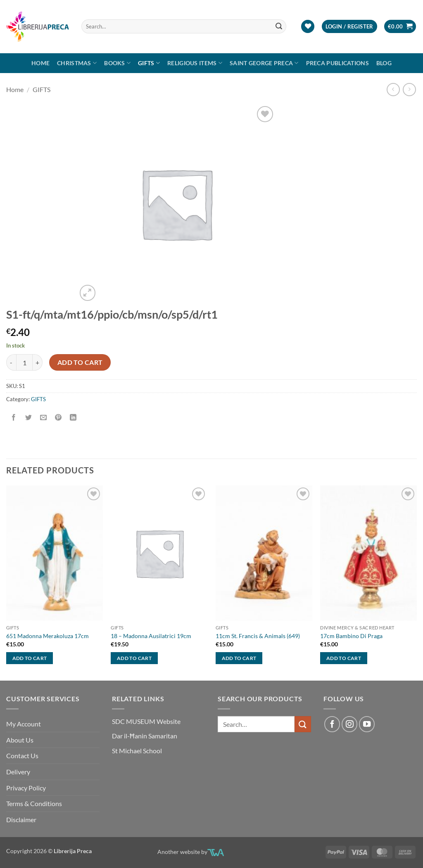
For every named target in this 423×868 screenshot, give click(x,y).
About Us (20, 740)
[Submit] (279, 26)
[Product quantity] (24, 362)
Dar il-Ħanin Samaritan (145, 736)
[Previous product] (409, 89)
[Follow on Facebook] (332, 724)
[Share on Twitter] (29, 417)
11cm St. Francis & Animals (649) (258, 636)
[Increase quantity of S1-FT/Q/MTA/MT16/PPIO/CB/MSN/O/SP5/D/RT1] (38, 362)
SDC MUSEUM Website (146, 721)
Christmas (77, 63)
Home (40, 63)
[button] (349, 27)
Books (117, 63)
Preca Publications (337, 63)
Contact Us (22, 756)
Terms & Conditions (34, 803)
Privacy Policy (26, 788)
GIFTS (149, 63)
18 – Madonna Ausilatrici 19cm (151, 636)
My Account (24, 724)
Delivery (18, 772)
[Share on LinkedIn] (73, 417)
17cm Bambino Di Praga (351, 636)
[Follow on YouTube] (367, 724)
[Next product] (393, 89)
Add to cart (80, 362)
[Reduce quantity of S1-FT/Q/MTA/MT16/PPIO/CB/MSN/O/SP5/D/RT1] (11, 362)
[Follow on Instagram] (349, 724)
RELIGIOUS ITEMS (195, 63)
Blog (384, 63)
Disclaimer (21, 820)
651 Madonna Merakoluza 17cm (48, 636)
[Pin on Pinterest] (58, 417)
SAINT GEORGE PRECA (264, 63)
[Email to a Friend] (44, 417)
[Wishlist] (308, 27)
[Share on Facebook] (14, 417)
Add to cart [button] (30, 658)
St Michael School (137, 751)
